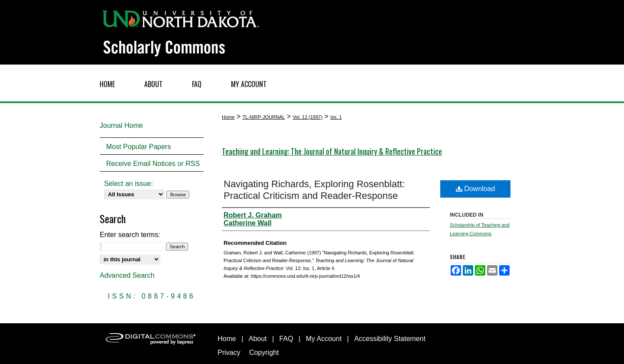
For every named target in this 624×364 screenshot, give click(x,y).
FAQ (286, 339)
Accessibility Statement (390, 339)
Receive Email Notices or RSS (153, 164)
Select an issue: (128, 184)
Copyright (264, 353)
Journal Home (121, 125)
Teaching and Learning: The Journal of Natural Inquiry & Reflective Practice (332, 151)
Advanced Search (127, 275)
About (258, 339)
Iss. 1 (336, 117)
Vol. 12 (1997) (308, 117)
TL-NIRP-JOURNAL (264, 117)
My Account (324, 339)
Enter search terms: (130, 235)
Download (476, 189)
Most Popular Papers (138, 147)
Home (228, 117)
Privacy (229, 353)
